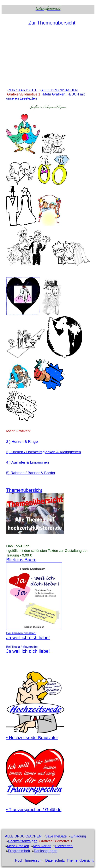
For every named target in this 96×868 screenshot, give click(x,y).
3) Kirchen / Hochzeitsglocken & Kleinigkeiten (44, 452)
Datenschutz (55, 860)
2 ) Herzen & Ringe (22, 441)
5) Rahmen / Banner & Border (31, 473)
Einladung (78, 836)
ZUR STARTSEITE (23, 90)
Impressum (34, 860)
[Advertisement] (48, 59)
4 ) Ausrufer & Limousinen (28, 462)
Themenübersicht (80, 860)
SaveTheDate (56, 836)
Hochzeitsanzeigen (23, 841)
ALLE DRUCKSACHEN (59, 90)
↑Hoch (18, 860)
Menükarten (42, 846)
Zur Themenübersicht (52, 23)
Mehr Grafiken (54, 94)
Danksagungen (46, 851)
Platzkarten (64, 846)
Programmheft (19, 851)
